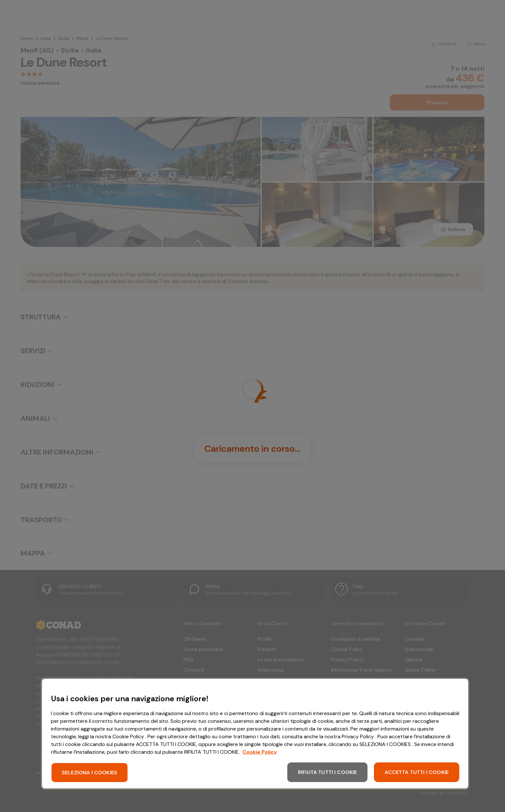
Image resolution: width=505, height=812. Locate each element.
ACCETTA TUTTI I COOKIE (417, 772)
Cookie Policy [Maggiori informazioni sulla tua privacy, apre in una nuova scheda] (260, 752)
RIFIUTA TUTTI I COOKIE (328, 772)
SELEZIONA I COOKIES (90, 773)
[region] (255, 734)
